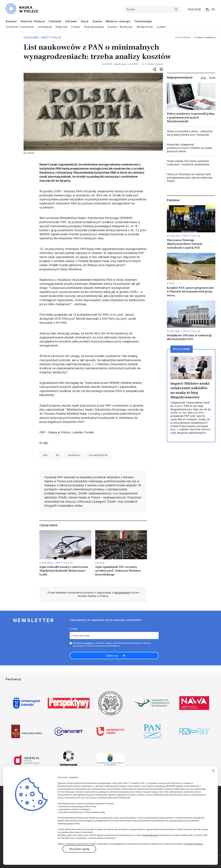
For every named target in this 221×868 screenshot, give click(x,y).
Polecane (182, 349)
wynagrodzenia (98, 455)
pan (45, 455)
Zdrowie (71, 21)
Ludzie (161, 27)
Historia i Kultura (33, 21)
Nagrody (62, 27)
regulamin (89, 643)
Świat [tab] (212, 78)
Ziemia (97, 21)
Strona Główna (183, 37)
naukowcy (74, 455)
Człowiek (55, 21)
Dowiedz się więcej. (194, 844)
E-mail (73, 629)
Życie (85, 21)
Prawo (76, 27)
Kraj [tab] (203, 78)
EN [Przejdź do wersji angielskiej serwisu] (213, 9)
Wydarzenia (145, 27)
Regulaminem (122, 593)
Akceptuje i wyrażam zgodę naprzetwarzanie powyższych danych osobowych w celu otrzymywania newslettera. (112, 644)
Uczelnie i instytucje (42, 37)
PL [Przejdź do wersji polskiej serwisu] (208, 9)
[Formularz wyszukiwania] (152, 9)
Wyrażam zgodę (79, 849)
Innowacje (45, 27)
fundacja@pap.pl (150, 835)
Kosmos (11, 21)
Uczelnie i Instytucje (20, 27)
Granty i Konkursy (120, 27)
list (58, 455)
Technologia (143, 21)
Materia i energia (118, 21)
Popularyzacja (94, 27)
